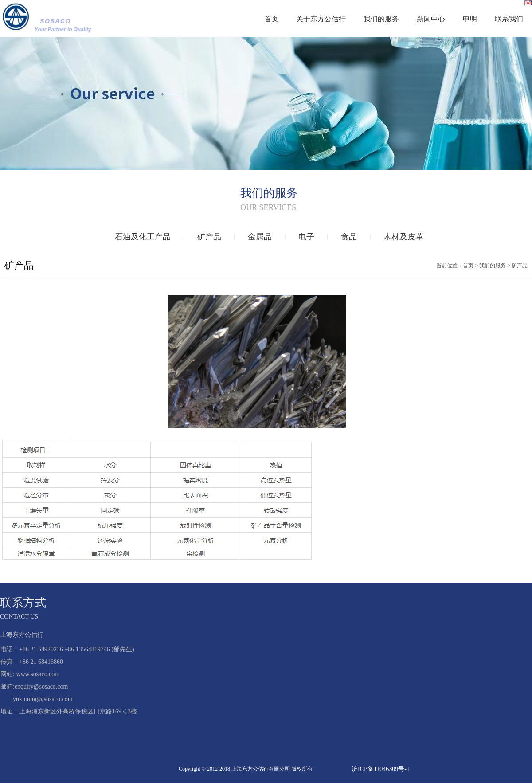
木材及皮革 (403, 237)
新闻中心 (431, 19)
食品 (349, 237)
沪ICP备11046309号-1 (381, 769)
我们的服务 (381, 19)
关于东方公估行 (321, 19)
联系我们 (509, 19)
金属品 (260, 237)
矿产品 (209, 237)
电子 (306, 237)
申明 (470, 19)
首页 (271, 19)
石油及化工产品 (143, 237)
